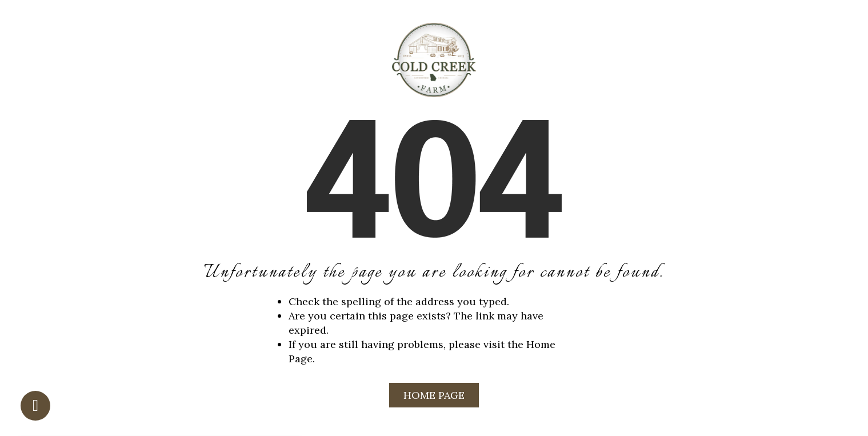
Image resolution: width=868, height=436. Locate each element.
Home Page (434, 395)
